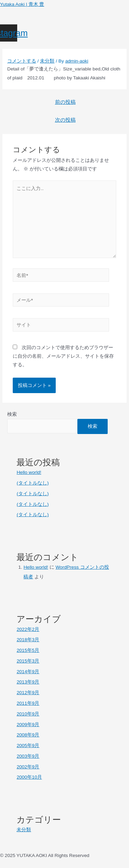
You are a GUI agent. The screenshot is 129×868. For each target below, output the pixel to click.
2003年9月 (28, 756)
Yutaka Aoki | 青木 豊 (22, 4)
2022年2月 (28, 629)
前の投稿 (65, 102)
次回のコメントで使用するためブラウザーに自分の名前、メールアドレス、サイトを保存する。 (63, 356)
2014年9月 (28, 672)
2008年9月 (28, 735)
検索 (12, 414)
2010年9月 (28, 714)
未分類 (47, 61)
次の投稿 (65, 120)
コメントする (22, 61)
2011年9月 (28, 703)
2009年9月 (28, 725)
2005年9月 (28, 745)
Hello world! (29, 472)
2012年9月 (28, 693)
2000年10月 (29, 777)
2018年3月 (28, 640)
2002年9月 (28, 767)
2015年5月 (28, 650)
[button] (64, 21)
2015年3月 (28, 661)
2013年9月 (28, 682)
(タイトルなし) (33, 483)
